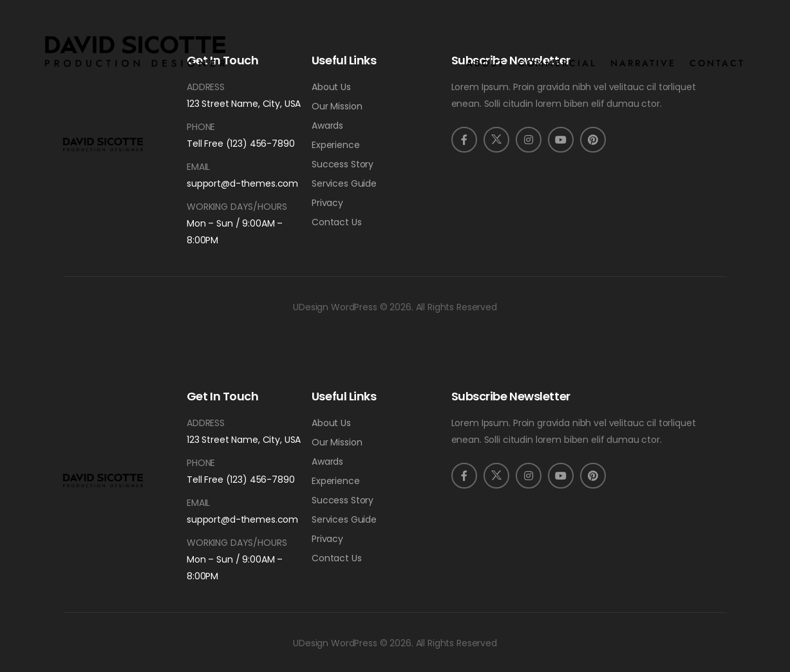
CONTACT (717, 63)
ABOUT (485, 63)
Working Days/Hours (237, 207)
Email (198, 167)
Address (206, 87)
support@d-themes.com (242, 183)
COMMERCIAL (558, 63)
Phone (201, 127)
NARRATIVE (643, 63)
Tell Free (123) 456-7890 (241, 144)
